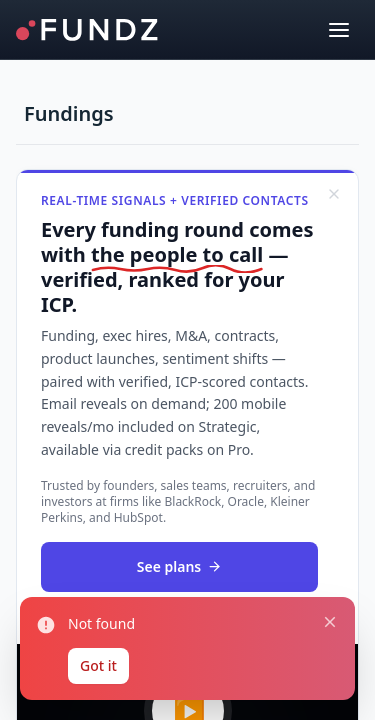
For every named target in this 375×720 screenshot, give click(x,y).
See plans (179, 566)
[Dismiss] (334, 194)
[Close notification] (330, 622)
